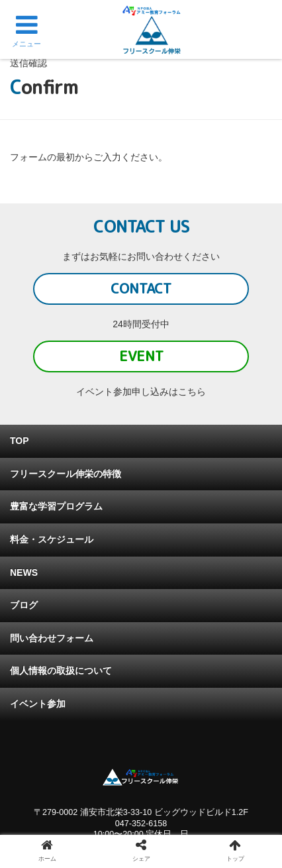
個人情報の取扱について (61, 671)
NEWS (24, 572)
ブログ (24, 605)
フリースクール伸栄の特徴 (66, 474)
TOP (20, 441)
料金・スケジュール (52, 539)
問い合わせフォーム (52, 638)
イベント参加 (38, 704)
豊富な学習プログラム (56, 506)
